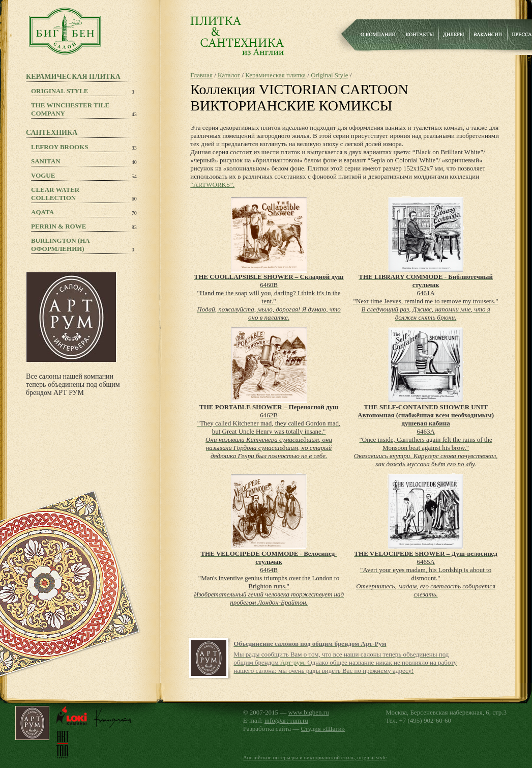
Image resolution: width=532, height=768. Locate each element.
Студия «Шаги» (323, 729)
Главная (201, 75)
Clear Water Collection (55, 194)
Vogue (43, 175)
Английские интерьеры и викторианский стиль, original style (315, 757)
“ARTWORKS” (212, 184)
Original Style (60, 91)
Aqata (42, 212)
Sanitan (46, 161)
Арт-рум (292, 662)
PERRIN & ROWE (58, 226)
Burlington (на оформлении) (61, 245)
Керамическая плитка (275, 75)
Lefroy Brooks (60, 147)
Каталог (229, 75)
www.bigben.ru (309, 712)
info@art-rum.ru (286, 720)
